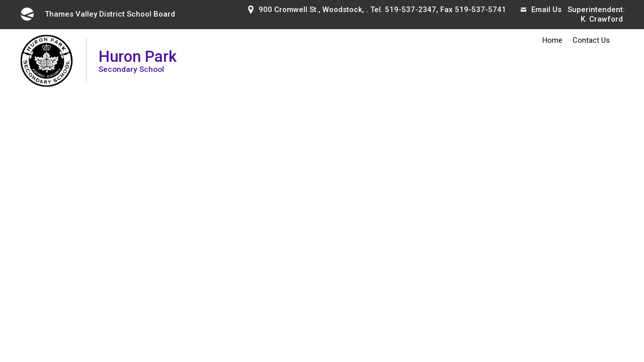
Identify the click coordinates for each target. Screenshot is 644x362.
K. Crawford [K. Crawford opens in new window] (602, 19)
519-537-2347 (411, 10)
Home (552, 40)
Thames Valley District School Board (97, 14)
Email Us (541, 10)
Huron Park (138, 61)
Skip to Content (0, 0)
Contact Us (591, 40)
